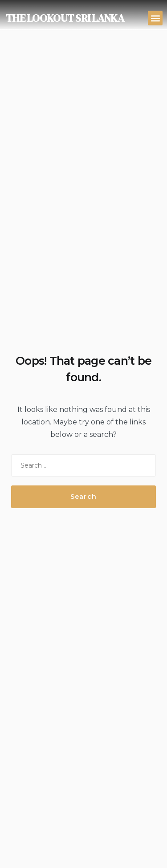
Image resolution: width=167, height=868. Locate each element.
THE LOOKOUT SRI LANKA (65, 18)
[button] (155, 18)
